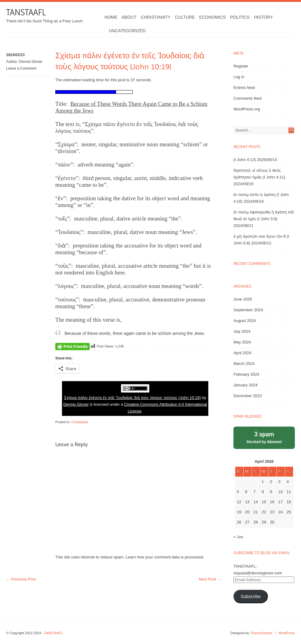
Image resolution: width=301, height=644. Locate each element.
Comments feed (248, 98)
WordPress (287, 633)
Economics (213, 17)
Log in (239, 77)
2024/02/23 (15, 55)
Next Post (210, 579)
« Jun (238, 537)
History (264, 17)
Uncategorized (127, 31)
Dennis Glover (31, 62)
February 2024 (246, 374)
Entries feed (244, 88)
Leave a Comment (21, 68)
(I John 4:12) (245, 160)
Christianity (156, 17)
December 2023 (248, 396)
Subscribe (250, 596)
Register (241, 66)
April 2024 (242, 353)
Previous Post (21, 579)
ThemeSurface (261, 633)
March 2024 (244, 364)
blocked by (264, 437)
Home (111, 17)
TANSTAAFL (26, 12)
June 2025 (243, 299)
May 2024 (242, 342)
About (129, 17)
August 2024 (245, 321)
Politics (240, 17)
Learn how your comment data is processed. (165, 557)
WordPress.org (247, 109)
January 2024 (246, 385)
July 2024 (242, 331)
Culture (185, 17)
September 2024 (248, 310)
